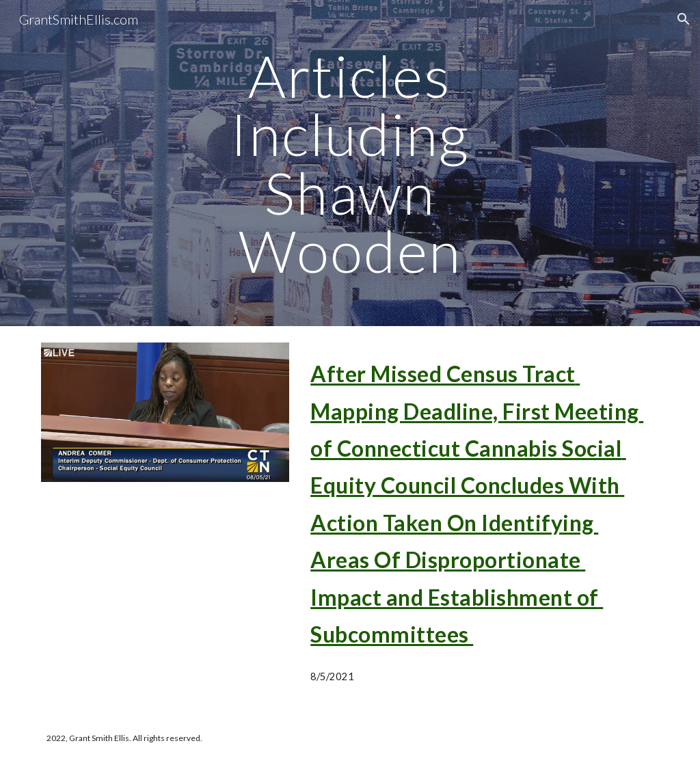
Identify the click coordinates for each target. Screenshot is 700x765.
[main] (350, 163)
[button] (684, 19)
